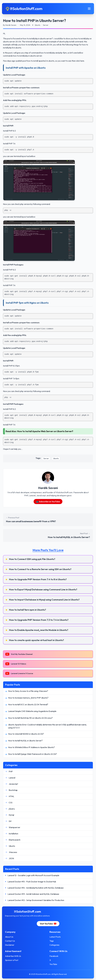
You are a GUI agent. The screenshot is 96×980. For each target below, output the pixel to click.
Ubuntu (56, 458)
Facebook (54, 956)
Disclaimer (10, 945)
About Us (9, 937)
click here (80, 61)
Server (46, 458)
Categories (54, 945)
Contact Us (10, 941)
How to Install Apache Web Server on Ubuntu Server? (45, 431)
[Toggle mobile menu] (89, 9)
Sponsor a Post (12, 960)
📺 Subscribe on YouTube (48, 502)
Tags (52, 941)
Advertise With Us (13, 956)
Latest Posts (55, 937)
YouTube (53, 964)
